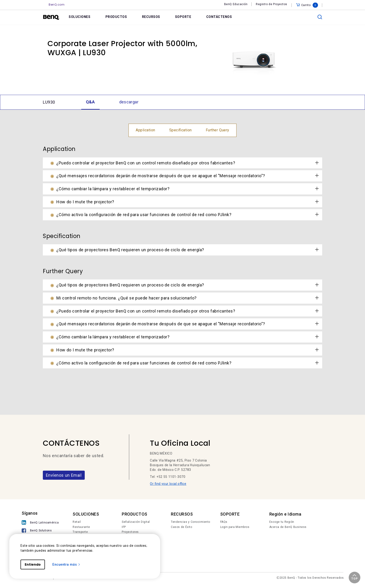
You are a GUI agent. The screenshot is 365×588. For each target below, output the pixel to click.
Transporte (80, 532)
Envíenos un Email (64, 475)
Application (145, 130)
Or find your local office (168, 484)
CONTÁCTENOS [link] (219, 17)
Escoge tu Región (282, 522)
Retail (77, 522)
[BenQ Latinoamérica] (40, 523)
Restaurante (81, 527)
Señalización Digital (136, 522)
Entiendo (33, 564)
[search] (320, 17)
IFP (124, 527)
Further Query (218, 130)
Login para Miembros (235, 527)
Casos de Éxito (181, 527)
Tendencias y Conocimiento (191, 522)
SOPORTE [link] (183, 17)
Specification (181, 130)
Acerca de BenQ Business (288, 527)
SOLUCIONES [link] (79, 17)
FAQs (224, 522)
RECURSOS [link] (151, 17)
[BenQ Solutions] (40, 531)
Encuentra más (66, 564)
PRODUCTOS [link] (116, 17)
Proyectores (130, 532)
